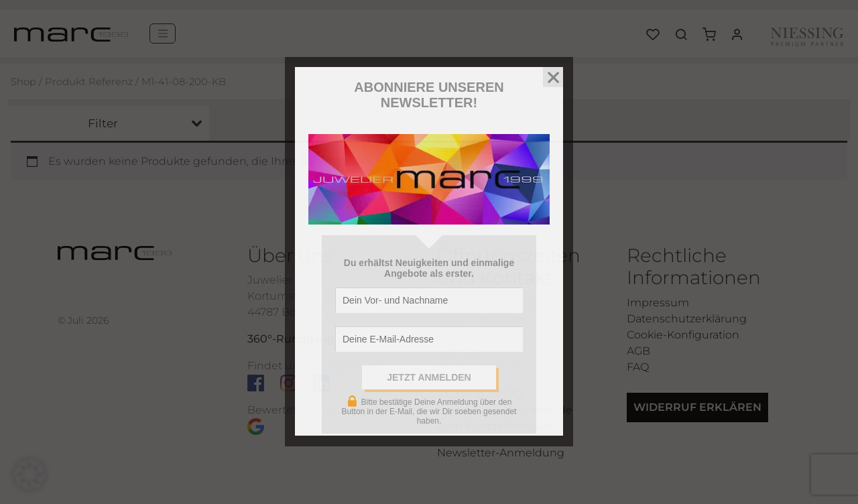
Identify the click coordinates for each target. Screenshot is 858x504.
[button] (29, 475)
